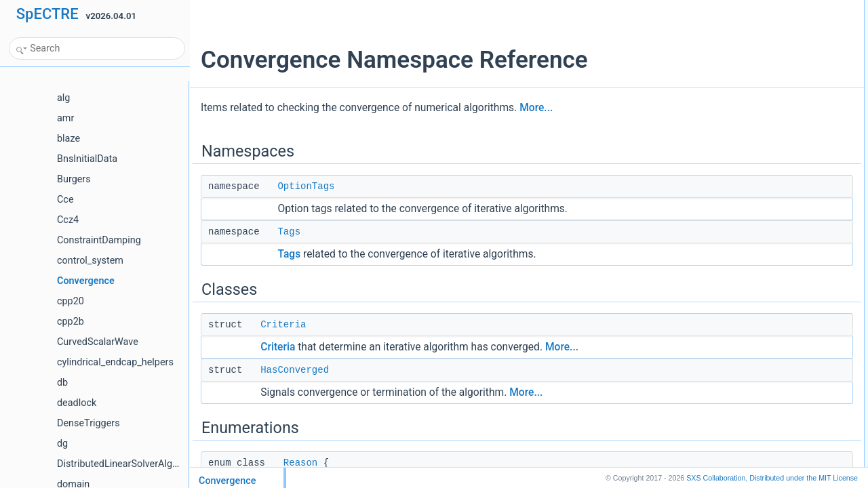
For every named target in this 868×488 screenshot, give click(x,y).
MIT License (804, 478)
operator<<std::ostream (751, 186)
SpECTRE (47, 14)
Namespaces (722, 7)
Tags (289, 232)
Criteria (283, 325)
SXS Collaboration (716, 478)
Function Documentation (742, 246)
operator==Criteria (742, 142)
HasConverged (295, 370)
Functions (715, 127)
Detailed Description (734, 201)
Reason (300, 463)
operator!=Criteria (741, 157)
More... (536, 108)
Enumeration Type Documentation (759, 216)
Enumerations (723, 97)
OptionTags (306, 186)
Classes (712, 52)
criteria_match (734, 171)
